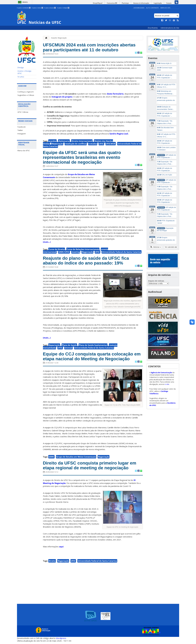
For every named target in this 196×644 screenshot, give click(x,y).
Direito (52, 563)
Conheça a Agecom (26, 92)
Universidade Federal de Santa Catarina (122, 253)
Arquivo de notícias (156, 281)
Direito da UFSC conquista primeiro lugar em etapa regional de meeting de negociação (91, 467)
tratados (93, 144)
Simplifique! (99, 3)
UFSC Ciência (23, 112)
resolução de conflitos (76, 144)
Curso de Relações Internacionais (83, 250)
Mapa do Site (165, 8)
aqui (61, 548)
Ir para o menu (37, 8)
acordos (52, 141)
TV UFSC (21, 77)
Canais (169, 3)
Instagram (22, 134)
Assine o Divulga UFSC (24, 72)
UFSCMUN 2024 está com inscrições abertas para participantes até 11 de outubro (91, 47)
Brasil (25, 2)
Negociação (57, 144)
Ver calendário (171, 247)
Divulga (21, 67)
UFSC (101, 144)
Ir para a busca (50, 8)
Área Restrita (153, 28)
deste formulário (115, 94)
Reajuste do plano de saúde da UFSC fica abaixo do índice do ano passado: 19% (88, 262)
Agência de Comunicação (161, 372)
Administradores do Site (170, 28)
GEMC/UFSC (64, 253)
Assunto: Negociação (59, 38)
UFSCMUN (111, 144)
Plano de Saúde (69, 346)
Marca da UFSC (24, 151)
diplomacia (64, 141)
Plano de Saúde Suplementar (93, 346)
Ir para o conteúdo (24, 8)
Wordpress (61, 640)
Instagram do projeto (62, 97)
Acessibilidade (139, 8)
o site (167, 384)
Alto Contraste (152, 8)
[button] (156, 247)
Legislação (158, 3)
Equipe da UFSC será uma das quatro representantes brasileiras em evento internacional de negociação (83, 158)
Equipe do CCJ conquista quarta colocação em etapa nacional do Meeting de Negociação (92, 358)
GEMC (51, 458)
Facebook (22, 127)
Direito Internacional (82, 141)
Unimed (68, 349)
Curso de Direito (57, 250)
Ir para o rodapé (63, 8)
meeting (76, 253)
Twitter (20, 130)
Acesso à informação (142, 3)
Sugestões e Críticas (26, 95)
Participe (126, 3)
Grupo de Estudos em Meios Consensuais (76, 458)
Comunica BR (114, 3)
